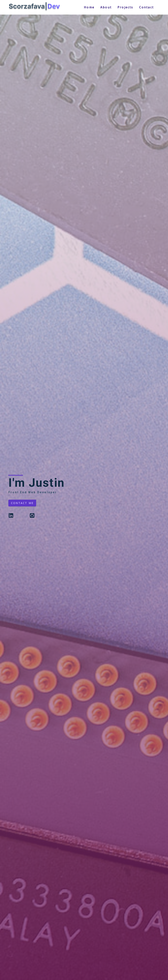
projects (125, 7)
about (106, 7)
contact (146, 7)
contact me (22, 503)
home (89, 7)
